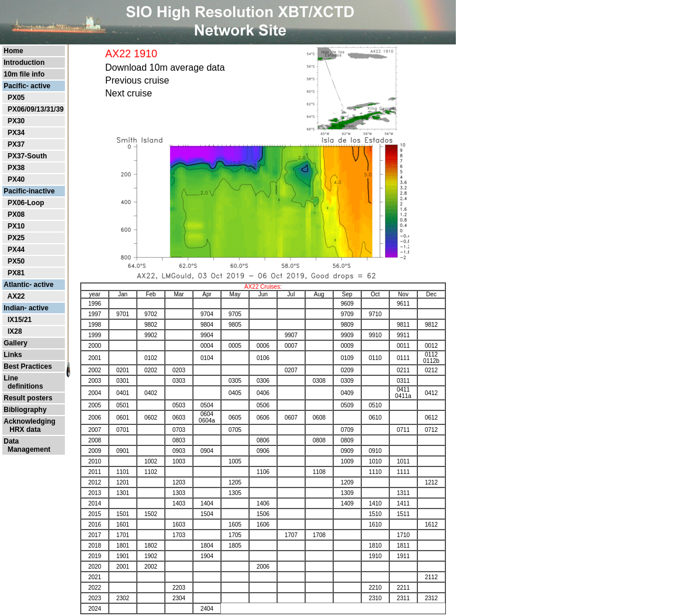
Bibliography (25, 410)
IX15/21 (20, 320)
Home (13, 51)
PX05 (16, 98)
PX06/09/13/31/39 (36, 109)
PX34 (16, 133)
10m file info (24, 74)
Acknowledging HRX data (30, 425)
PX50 (16, 261)
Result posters (28, 398)
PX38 (16, 168)
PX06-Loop (26, 203)
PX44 (16, 250)
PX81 (16, 273)
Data (11, 441)
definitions (23, 386)
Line (11, 378)
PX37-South (27, 156)
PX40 (16, 179)
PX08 (16, 214)
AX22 (16, 296)
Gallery (15, 343)
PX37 (16, 144)
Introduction (24, 63)
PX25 (16, 238)
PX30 (16, 121)
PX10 (16, 226)
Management (27, 449)
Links (13, 355)
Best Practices (28, 366)
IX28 (15, 331)
